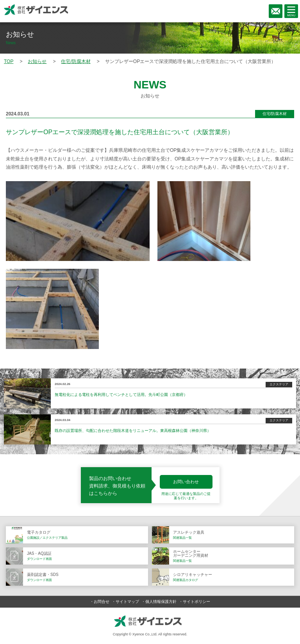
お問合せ (102, 602)
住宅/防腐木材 (275, 114)
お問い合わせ (186, 482)
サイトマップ (127, 602)
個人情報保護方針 (161, 602)
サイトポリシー (196, 602)
